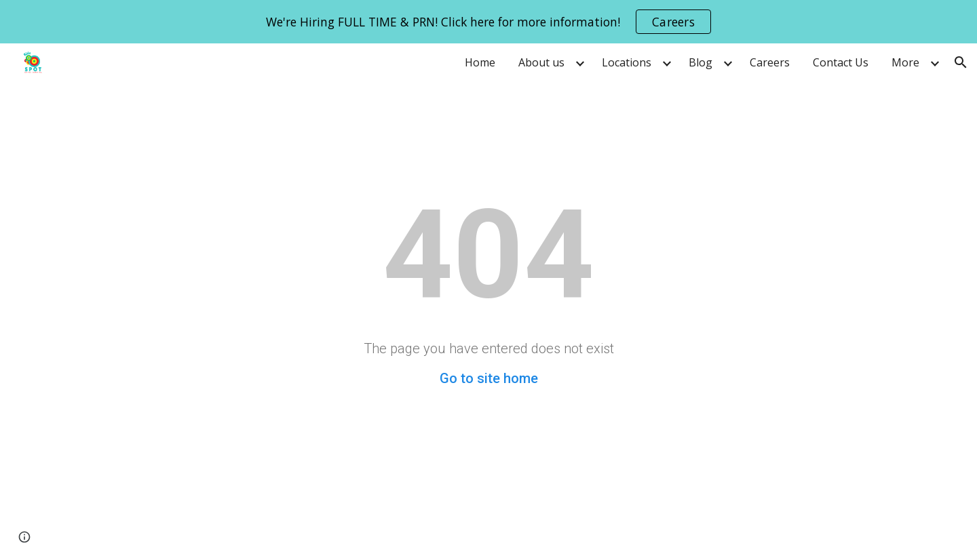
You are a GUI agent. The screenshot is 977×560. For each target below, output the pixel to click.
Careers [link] (770, 62)
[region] (488, 22)
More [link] (905, 62)
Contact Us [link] (841, 62)
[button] (961, 62)
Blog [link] (701, 62)
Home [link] (480, 62)
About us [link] (541, 62)
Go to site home (489, 378)
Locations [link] (627, 62)
